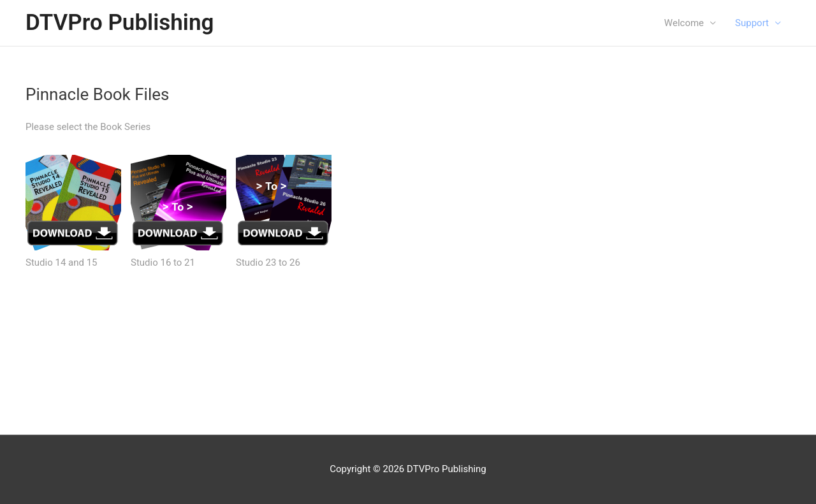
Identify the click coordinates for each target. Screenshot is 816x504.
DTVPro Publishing (120, 23)
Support (752, 23)
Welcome (684, 23)
